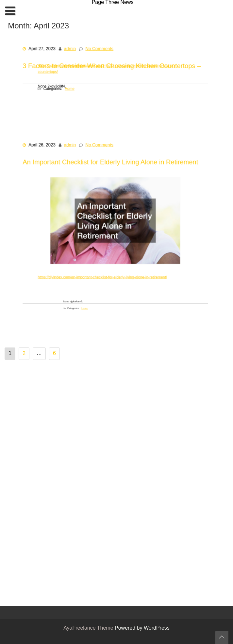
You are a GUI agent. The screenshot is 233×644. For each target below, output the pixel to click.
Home (78, 88)
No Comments (101, 51)
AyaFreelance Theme (89, 628)
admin (74, 51)
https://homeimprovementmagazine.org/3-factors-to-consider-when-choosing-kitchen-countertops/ (108, 69)
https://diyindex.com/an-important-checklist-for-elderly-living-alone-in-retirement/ (105, 269)
